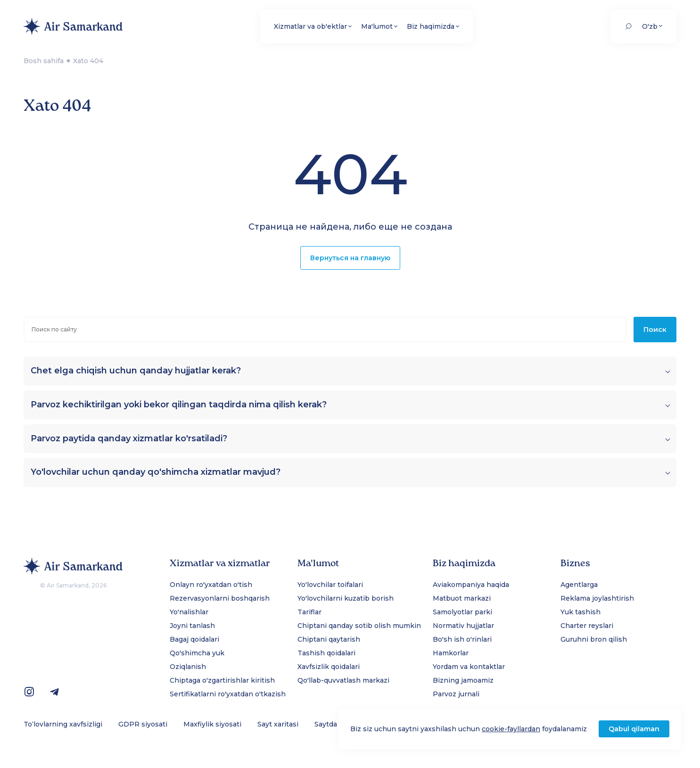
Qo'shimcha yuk (197, 653)
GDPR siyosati (143, 724)
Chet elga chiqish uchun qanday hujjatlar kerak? (136, 371)
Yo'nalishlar (189, 612)
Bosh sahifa (44, 61)
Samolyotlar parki (462, 612)
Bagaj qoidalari (194, 639)
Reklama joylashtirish (597, 598)
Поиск (655, 330)
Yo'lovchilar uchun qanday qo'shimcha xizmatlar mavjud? (156, 472)
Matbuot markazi (462, 598)
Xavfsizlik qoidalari (329, 667)
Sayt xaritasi (278, 724)
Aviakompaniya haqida (471, 585)
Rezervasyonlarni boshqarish (220, 598)
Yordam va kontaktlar (469, 667)
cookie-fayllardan (511, 729)
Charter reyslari (587, 626)
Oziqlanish (188, 667)
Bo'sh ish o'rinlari (462, 639)
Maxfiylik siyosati (212, 724)
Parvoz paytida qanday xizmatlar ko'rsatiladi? (129, 439)
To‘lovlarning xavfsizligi (63, 724)
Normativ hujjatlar (463, 626)
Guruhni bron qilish (594, 639)
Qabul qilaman (634, 729)
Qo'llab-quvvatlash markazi (343, 680)
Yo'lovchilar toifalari (330, 585)
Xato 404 (88, 61)
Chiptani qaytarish (329, 639)
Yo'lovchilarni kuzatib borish (346, 598)
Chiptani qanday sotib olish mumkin (359, 626)
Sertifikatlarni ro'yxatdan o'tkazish (228, 694)
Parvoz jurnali (456, 694)
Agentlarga (579, 585)
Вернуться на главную (350, 258)
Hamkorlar (451, 653)
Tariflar (309, 612)
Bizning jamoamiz (463, 680)
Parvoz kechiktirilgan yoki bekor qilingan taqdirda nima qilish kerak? (179, 405)
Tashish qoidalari (326, 653)
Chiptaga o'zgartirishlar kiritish (222, 680)
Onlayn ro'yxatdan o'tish (211, 585)
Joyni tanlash (192, 626)
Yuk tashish (581, 612)
